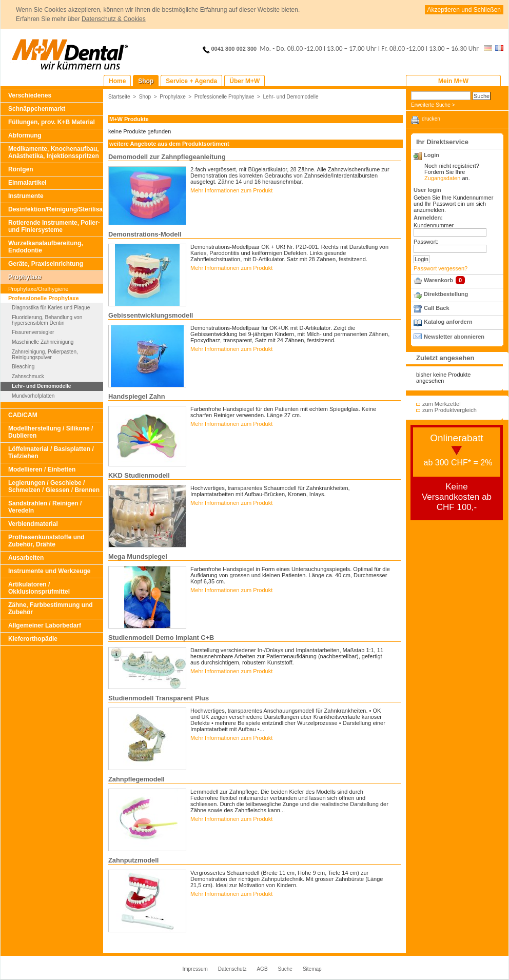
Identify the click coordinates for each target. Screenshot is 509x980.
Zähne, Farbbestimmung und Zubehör (51, 609)
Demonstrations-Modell (145, 234)
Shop (145, 97)
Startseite (119, 97)
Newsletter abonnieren (454, 337)
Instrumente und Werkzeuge (49, 571)
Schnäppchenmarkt (37, 109)
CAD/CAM (23, 415)
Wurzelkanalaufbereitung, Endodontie (46, 247)
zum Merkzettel (442, 404)
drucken (431, 119)
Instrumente (26, 196)
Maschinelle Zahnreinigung (43, 342)
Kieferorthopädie (33, 639)
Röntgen (21, 169)
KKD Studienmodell (139, 475)
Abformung (25, 135)
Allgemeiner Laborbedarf (45, 625)
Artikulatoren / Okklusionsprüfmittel (39, 588)
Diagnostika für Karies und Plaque (51, 308)
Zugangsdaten (442, 178)
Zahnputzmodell (133, 860)
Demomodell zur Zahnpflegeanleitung (167, 157)
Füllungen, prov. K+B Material (52, 122)
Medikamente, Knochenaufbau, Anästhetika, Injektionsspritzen (54, 152)
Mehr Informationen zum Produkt (231, 190)
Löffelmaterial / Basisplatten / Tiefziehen (51, 453)
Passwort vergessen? (441, 268)
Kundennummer (434, 225)
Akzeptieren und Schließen (464, 10)
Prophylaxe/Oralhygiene (38, 289)
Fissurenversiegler (33, 332)
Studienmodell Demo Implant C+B (161, 638)
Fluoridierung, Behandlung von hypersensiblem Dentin (47, 320)
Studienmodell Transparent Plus (159, 698)
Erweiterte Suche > (433, 105)
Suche (285, 969)
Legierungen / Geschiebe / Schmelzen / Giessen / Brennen (54, 486)
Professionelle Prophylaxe (44, 298)
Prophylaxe (25, 277)
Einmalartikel (27, 183)
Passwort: (426, 242)
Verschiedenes (30, 95)
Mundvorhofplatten (33, 396)
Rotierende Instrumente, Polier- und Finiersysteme (54, 226)
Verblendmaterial (33, 524)
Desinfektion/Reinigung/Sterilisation (56, 209)
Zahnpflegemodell (136, 779)
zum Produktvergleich (449, 410)
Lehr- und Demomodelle (41, 386)
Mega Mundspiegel (138, 556)
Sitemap (312, 969)
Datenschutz (232, 969)
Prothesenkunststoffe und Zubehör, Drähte (46, 541)
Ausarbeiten (26, 558)
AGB (262, 969)
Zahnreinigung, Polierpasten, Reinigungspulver (45, 355)
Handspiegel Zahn (136, 396)
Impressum (195, 969)
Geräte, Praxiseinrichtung (46, 264)
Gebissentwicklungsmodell (151, 315)
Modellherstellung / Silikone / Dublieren (51, 432)
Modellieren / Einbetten (42, 469)
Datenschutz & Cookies (114, 19)
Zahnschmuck (28, 376)
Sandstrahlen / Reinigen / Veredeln (45, 507)
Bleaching (23, 367)
